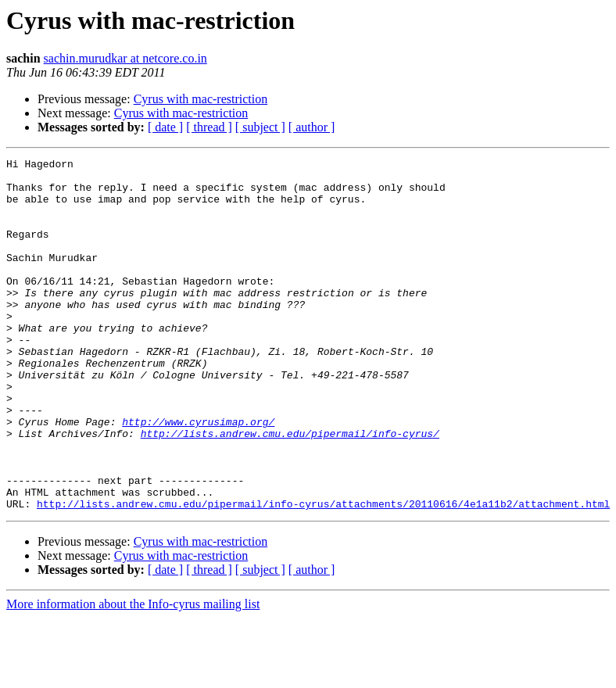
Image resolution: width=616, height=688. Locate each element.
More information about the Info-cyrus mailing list (133, 674)
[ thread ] (209, 127)
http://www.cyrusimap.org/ (198, 475)
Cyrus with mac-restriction (201, 99)
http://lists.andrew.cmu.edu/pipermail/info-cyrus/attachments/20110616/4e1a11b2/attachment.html (323, 574)
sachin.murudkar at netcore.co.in (125, 58)
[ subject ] (260, 127)
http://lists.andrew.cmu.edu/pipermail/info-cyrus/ (290, 489)
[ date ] (165, 127)
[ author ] (312, 127)
